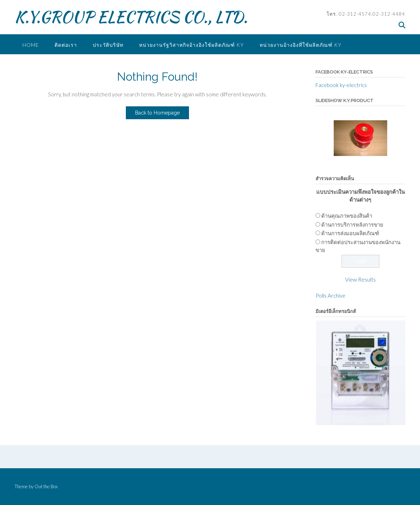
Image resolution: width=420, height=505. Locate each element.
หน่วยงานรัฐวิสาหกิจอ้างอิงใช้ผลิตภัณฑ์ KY (191, 45)
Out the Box (46, 486)
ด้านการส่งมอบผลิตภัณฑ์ (350, 233)
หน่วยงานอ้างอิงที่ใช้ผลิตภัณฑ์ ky (301, 45)
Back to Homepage (157, 113)
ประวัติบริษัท (108, 45)
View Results (360, 279)
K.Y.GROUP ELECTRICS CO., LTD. (131, 17)
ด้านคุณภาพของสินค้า (347, 216)
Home (31, 45)
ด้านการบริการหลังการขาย (352, 224)
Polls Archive (331, 296)
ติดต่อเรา (66, 45)
